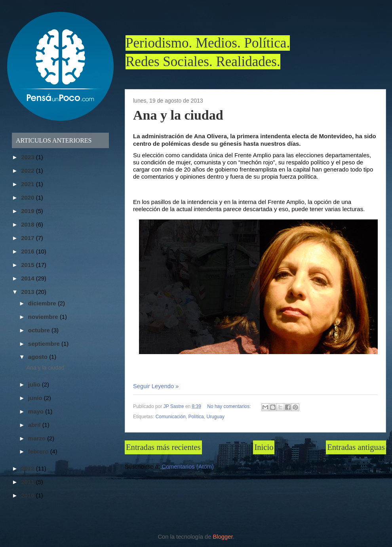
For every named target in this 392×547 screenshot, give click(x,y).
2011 (29, 482)
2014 (29, 278)
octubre (40, 330)
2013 (29, 292)
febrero (39, 451)
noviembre (44, 317)
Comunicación (171, 417)
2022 (29, 171)
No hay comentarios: (229, 406)
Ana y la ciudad (178, 115)
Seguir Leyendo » (156, 386)
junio (36, 398)
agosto (39, 357)
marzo (38, 438)
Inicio (264, 447)
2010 (29, 495)
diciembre (43, 303)
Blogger (223, 537)
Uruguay (215, 417)
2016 (29, 251)
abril (35, 425)
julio (35, 384)
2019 (29, 211)
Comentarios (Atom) (188, 467)
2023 (29, 157)
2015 (29, 265)
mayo (37, 411)
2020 (29, 197)
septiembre (45, 344)
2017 (29, 238)
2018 (29, 224)
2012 (29, 468)
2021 (29, 184)
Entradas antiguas (356, 447)
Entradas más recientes (163, 447)
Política (196, 417)
